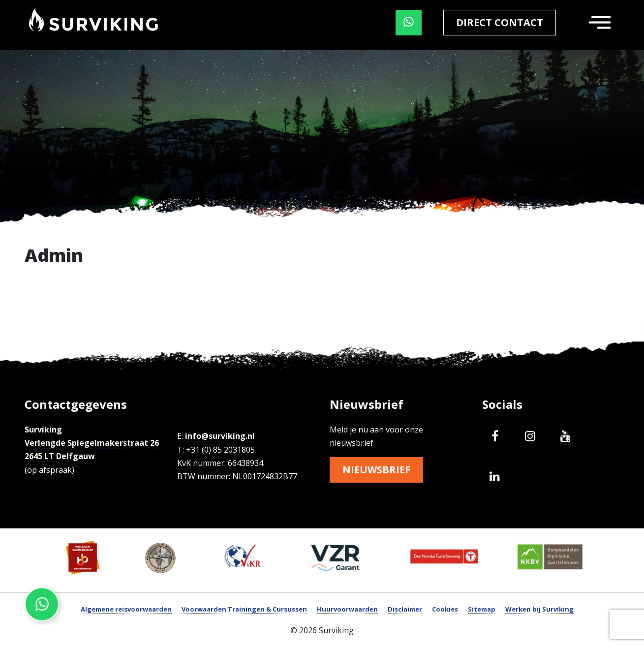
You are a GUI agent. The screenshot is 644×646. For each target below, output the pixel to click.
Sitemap (482, 609)
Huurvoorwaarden (347, 609)
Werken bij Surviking (539, 609)
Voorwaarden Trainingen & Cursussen (244, 609)
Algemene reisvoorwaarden (126, 609)
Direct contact (500, 22)
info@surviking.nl (220, 436)
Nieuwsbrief (376, 470)
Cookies (445, 609)
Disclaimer (405, 609)
